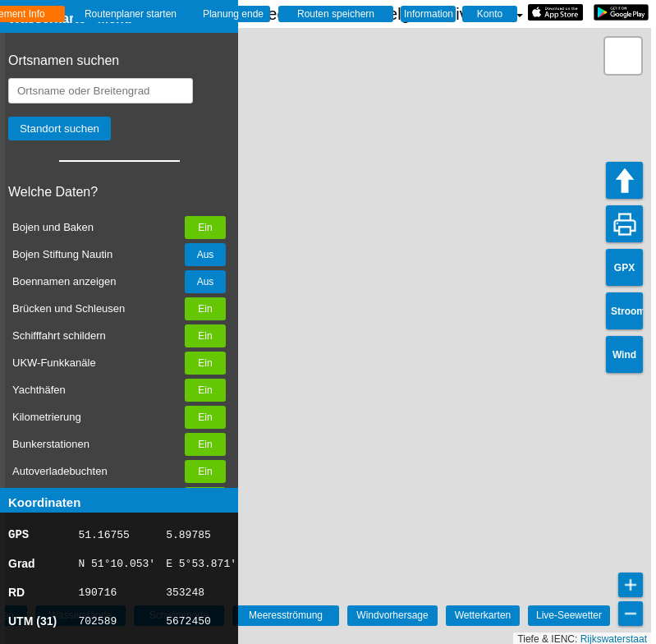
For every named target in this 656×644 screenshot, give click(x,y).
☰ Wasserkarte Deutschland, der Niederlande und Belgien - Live (273, 14)
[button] (623, 56)
